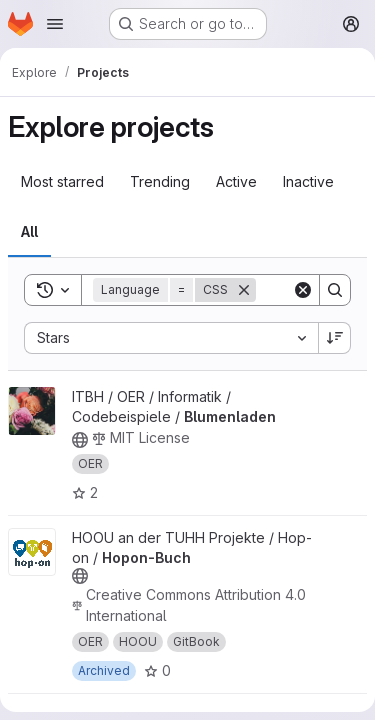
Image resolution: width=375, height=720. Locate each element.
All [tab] (29, 231)
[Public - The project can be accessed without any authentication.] (80, 440)
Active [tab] (236, 181)
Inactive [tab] (308, 181)
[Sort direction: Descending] (335, 338)
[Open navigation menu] (55, 24)
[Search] (335, 290)
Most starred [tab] (62, 181)
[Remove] (244, 290)
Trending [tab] (160, 181)
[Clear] (303, 290)
